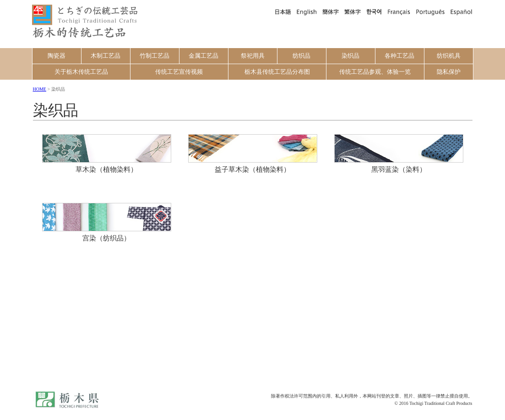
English (307, 11)
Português (430, 11)
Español (460, 11)
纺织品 (301, 56)
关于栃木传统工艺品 (81, 72)
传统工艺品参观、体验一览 (375, 72)
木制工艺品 (106, 56)
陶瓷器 (57, 56)
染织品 (350, 56)
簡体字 (331, 11)
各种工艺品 (399, 56)
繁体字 (353, 11)
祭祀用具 (253, 56)
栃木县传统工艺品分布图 (277, 72)
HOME (40, 89)
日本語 (282, 11)
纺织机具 (449, 56)
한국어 (374, 11)
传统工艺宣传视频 (179, 72)
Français (399, 11)
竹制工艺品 (155, 56)
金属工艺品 (204, 56)
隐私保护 (449, 72)
